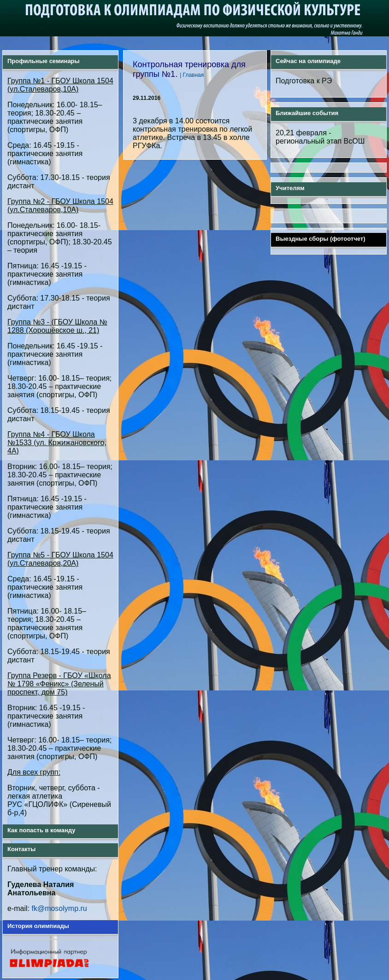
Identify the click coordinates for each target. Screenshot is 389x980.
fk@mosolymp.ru (59, 908)
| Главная (192, 75)
